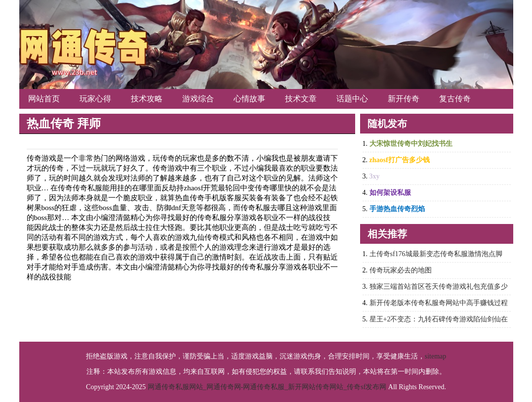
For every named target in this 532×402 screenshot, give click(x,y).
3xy (375, 176)
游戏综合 (198, 99)
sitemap (436, 356)
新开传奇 (404, 99)
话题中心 (352, 99)
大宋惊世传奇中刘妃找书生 (411, 144)
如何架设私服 (390, 193)
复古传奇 (455, 99)
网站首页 (44, 99)
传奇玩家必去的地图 (401, 270)
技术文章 (301, 99)
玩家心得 (95, 99)
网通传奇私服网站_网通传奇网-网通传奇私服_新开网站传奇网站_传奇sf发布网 (267, 387)
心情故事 (249, 99)
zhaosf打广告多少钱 (400, 160)
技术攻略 (147, 99)
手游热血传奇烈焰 (397, 209)
